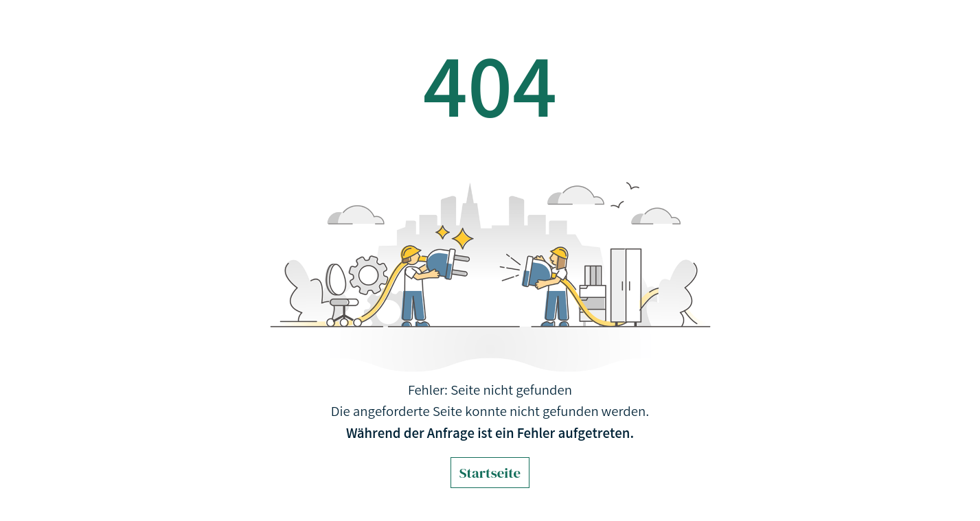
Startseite (490, 473)
